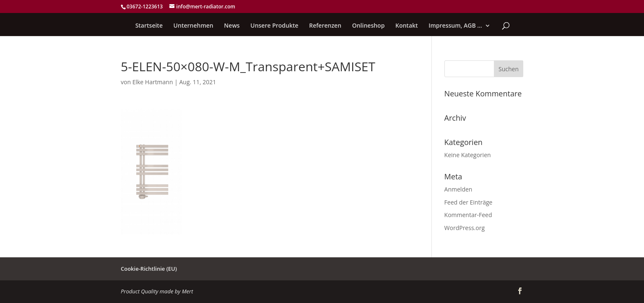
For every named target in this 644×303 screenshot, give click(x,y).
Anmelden (458, 189)
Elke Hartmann (153, 82)
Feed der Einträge (469, 202)
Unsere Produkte (274, 26)
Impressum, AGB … (455, 26)
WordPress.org (465, 228)
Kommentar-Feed (468, 215)
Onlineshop (369, 26)
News (232, 26)
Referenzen (325, 26)
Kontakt (407, 26)
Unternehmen (193, 26)
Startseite (149, 26)
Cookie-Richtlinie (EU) (149, 269)
